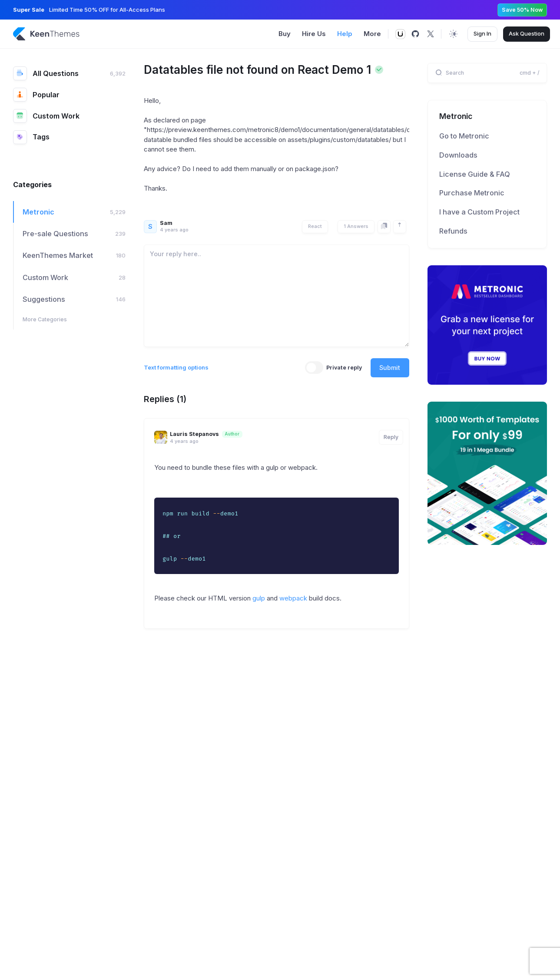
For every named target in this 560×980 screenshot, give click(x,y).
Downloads (458, 155)
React (315, 226)
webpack (293, 598)
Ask (527, 34)
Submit (390, 368)
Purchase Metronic (472, 193)
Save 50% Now (522, 10)
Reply (391, 437)
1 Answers (356, 226)
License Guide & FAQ (475, 174)
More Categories (45, 319)
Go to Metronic (464, 136)
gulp (259, 598)
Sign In (482, 33)
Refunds (453, 231)
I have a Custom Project (479, 212)
